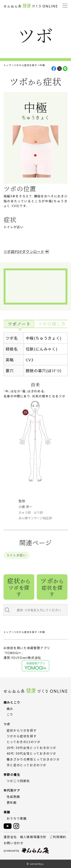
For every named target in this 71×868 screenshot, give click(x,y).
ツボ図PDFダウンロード (24, 251)
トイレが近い (17, 555)
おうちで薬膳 (17, 818)
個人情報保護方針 (33, 837)
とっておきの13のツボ (24, 742)
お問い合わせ (14, 843)
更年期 (12, 802)
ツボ (52, 587)
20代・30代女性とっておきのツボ (31, 748)
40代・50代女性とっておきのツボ (31, 753)
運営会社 (10, 837)
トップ (7, 65)
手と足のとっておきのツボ (27, 765)
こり (10, 714)
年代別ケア (12, 790)
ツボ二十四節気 (18, 781)
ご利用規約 (58, 837)
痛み (10, 709)
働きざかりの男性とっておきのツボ (33, 759)
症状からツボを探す (22, 730)
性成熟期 (13, 797)
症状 (19, 587)
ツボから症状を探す (26, 65)
